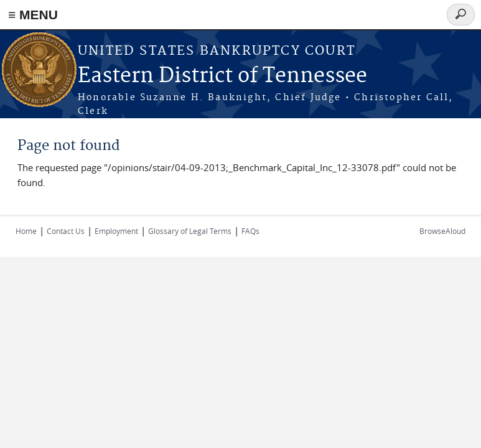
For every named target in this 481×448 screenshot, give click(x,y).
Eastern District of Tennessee (222, 76)
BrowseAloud (442, 231)
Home (26, 231)
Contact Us (66, 231)
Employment (116, 231)
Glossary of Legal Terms (190, 231)
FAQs (250, 231)
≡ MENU (33, 15)
